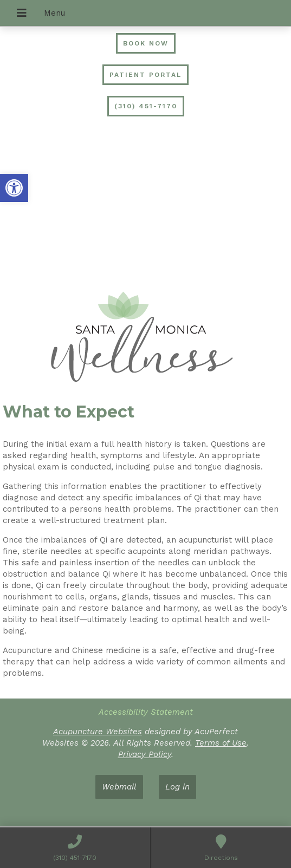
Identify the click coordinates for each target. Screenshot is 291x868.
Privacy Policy (145, 754)
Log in (177, 787)
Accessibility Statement (146, 712)
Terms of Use (221, 743)
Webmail (119, 787)
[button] (14, 188)
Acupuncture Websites (98, 732)
